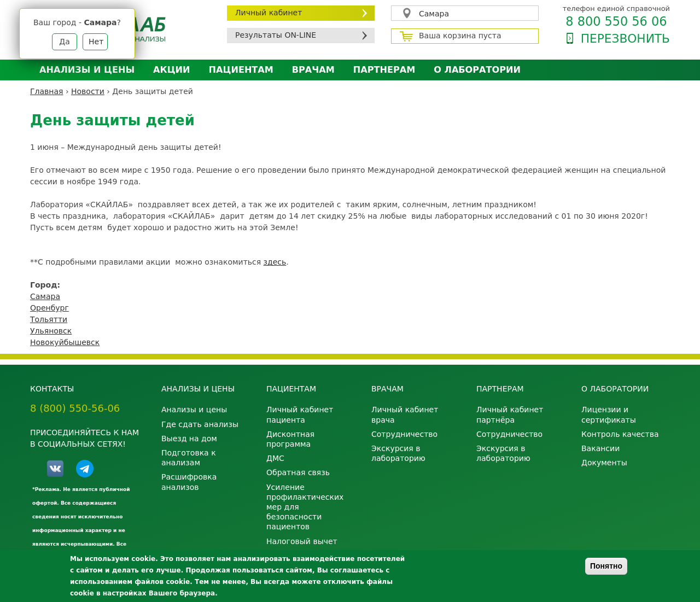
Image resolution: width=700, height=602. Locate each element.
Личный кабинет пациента (300, 414)
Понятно (606, 566)
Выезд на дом (189, 439)
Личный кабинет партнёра (510, 414)
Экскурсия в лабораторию (398, 453)
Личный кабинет (269, 13)
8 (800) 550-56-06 (75, 408)
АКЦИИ (171, 70)
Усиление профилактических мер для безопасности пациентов (305, 507)
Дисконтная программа (290, 439)
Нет (96, 42)
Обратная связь (298, 472)
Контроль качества (620, 434)
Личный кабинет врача (405, 414)
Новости (88, 91)
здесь (275, 262)
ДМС (275, 458)
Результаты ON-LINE (276, 35)
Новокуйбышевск (65, 342)
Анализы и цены (87, 70)
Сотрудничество (404, 434)
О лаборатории (477, 70)
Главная (46, 91)
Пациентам (241, 70)
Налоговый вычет (302, 541)
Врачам (313, 70)
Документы (604, 463)
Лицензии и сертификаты (609, 414)
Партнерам (384, 70)
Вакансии (600, 448)
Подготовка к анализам (189, 458)
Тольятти (49, 319)
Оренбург (49, 308)
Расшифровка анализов (189, 482)
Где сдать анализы (200, 424)
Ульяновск (51, 331)
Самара (434, 14)
